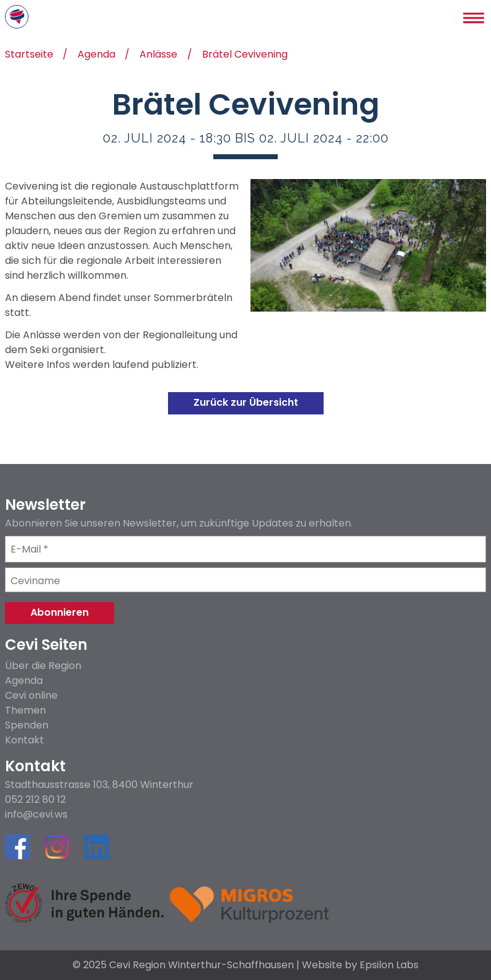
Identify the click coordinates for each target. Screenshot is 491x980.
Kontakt (24, 740)
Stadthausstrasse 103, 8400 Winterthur (99, 785)
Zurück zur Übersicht (246, 402)
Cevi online (31, 695)
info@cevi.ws (36, 815)
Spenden (27, 725)
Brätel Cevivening (245, 55)
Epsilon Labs (389, 965)
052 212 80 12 (35, 800)
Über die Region (43, 666)
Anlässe (158, 55)
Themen (25, 710)
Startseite (29, 55)
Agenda (96, 55)
